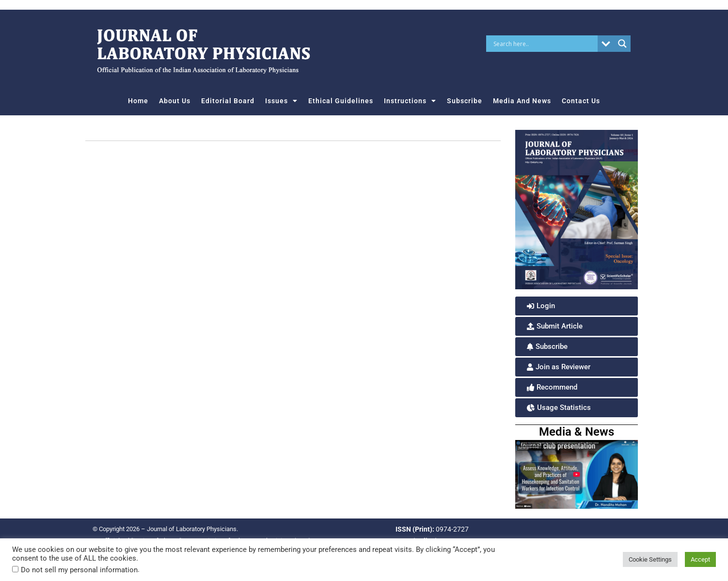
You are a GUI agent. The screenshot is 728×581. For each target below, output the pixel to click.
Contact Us (581, 101)
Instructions (410, 101)
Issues (281, 101)
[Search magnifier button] (622, 44)
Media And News (522, 101)
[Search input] (544, 44)
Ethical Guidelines (341, 101)
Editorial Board (228, 101)
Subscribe (465, 101)
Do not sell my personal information (79, 570)
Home (138, 101)
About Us (175, 101)
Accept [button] (700, 559)
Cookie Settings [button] (650, 559)
